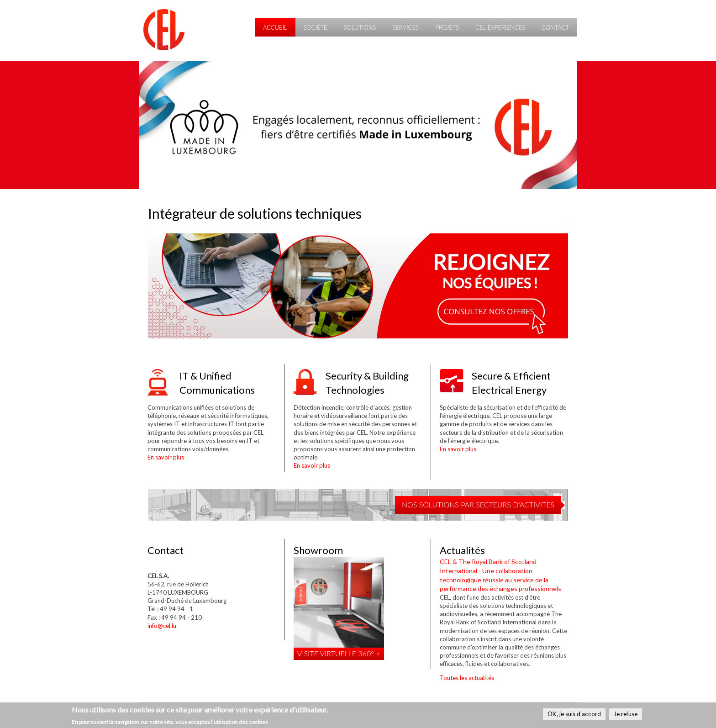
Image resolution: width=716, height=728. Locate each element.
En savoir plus (166, 457)
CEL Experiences (500, 27)
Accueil (275, 27)
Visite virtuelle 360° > (339, 653)
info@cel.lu (162, 626)
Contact (555, 27)
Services (405, 27)
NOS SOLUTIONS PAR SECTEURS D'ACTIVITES (478, 504)
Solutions (360, 27)
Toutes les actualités (467, 678)
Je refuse (626, 714)
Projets (447, 27)
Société (316, 27)
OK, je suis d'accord (574, 714)
